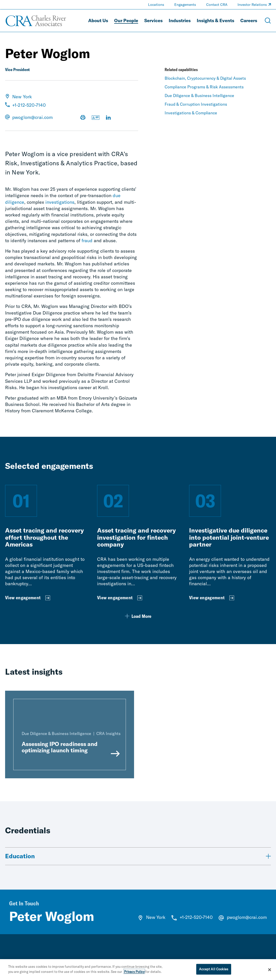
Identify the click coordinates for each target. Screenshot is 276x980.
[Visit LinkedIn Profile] (108, 118)
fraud (87, 241)
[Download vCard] (96, 118)
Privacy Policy (134, 972)
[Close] (270, 971)
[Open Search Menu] (268, 21)
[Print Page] (83, 118)
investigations (60, 202)
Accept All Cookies (214, 970)
